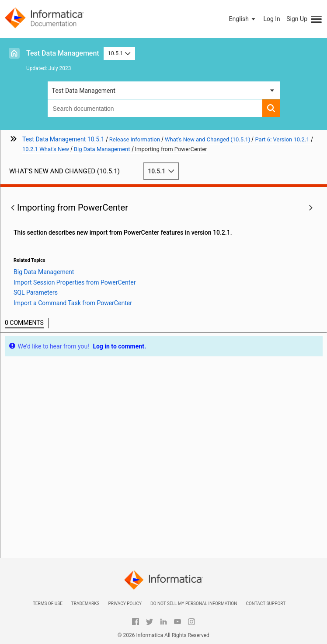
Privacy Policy (125, 604)
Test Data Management (63, 53)
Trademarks (85, 604)
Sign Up (297, 19)
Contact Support (266, 604)
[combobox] (155, 108)
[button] (243, 19)
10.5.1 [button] (119, 53)
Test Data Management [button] (84, 91)
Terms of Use (48, 604)
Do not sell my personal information (194, 604)
